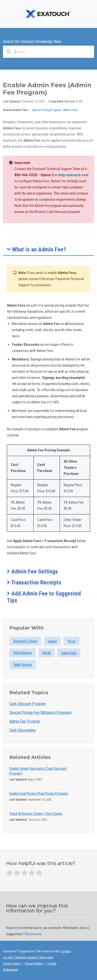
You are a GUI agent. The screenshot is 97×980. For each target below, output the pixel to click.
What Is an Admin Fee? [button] (36, 249)
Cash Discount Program (28, 704)
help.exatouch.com (73, 175)
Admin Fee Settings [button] (32, 571)
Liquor (52, 641)
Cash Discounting (22, 730)
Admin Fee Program (25, 721)
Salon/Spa (69, 653)
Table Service (22, 665)
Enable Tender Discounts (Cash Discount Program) (38, 771)
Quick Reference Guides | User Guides (36, 814)
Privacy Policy (12, 963)
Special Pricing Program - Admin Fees (55, 110)
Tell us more (33, 934)
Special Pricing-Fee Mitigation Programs (41, 713)
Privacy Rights (34, 963)
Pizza (71, 641)
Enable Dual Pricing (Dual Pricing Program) (39, 794)
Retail (47, 653)
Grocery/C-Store (25, 641)
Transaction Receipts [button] (34, 583)
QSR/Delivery (22, 653)
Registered (14, 928)
